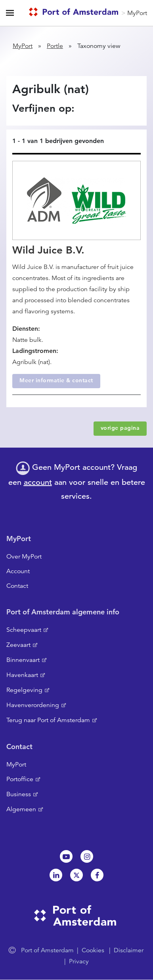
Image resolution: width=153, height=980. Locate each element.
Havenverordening (33, 705)
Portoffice (20, 779)
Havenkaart (22, 675)
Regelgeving (24, 690)
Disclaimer (129, 950)
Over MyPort (24, 557)
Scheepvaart (24, 630)
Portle (55, 46)
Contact (17, 586)
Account (18, 571)
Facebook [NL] (97, 875)
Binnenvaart (23, 660)
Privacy (79, 961)
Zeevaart (18, 645)
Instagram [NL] (87, 856)
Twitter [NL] (76, 875)
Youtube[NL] (66, 856)
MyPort (137, 13)
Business (19, 794)
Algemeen (21, 809)
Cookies (93, 950)
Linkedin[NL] (56, 875)
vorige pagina (120, 428)
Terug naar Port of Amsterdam (48, 720)
